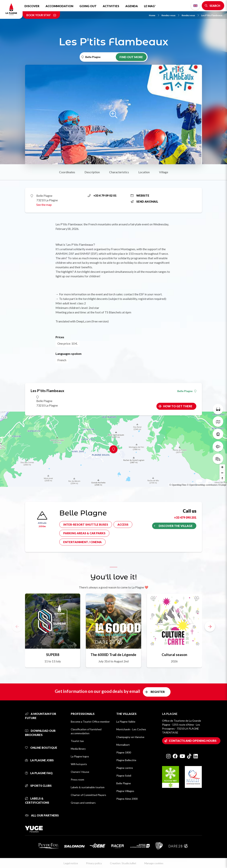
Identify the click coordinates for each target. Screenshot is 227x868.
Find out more (131, 57)
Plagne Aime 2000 (127, 799)
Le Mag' (150, 6)
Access (123, 524)
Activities (111, 6)
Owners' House (80, 772)
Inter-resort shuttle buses (86, 524)
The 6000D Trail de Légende (113, 655)
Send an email (144, 201)
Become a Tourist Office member (90, 722)
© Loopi (222, 485)
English (195, 6)
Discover (32, 6)
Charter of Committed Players (88, 795)
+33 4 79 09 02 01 (102, 195)
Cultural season (174, 655)
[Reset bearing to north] (222, 478)
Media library (78, 749)
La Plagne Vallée (126, 722)
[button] (210, 626)
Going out (88, 6)
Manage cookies (154, 863)
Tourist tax (77, 741)
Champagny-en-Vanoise (130, 737)
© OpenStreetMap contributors (202, 485)
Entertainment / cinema (82, 542)
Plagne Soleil (124, 776)
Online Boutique (41, 748)
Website (140, 195)
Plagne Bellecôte (126, 760)
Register (158, 692)
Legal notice (71, 863)
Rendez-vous (170, 15)
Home (154, 15)
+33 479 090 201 (185, 517)
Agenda (132, 6)
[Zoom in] (222, 467)
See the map (44, 205)
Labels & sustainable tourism (88, 787)
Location (144, 172)
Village (164, 172)
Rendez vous (190, 15)
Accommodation (59, 6)
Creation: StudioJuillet (123, 863)
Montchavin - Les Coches (131, 729)
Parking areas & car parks (84, 533)
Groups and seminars (83, 803)
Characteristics (119, 172)
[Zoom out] (222, 473)
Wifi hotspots (79, 764)
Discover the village (176, 526)
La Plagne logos (80, 756)
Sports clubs (38, 786)
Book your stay (41, 15)
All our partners (42, 815)
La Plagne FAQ (39, 773)
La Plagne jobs (39, 760)
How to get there (178, 406)
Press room (77, 779)
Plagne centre (125, 768)
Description (92, 172)
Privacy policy (94, 863)
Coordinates (67, 172)
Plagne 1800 (124, 752)
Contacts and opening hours (193, 741)
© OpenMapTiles (178, 485)
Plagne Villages (125, 791)
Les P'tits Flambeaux (212, 15)
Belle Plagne (187, 391)
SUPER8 (53, 655)
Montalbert (123, 745)
